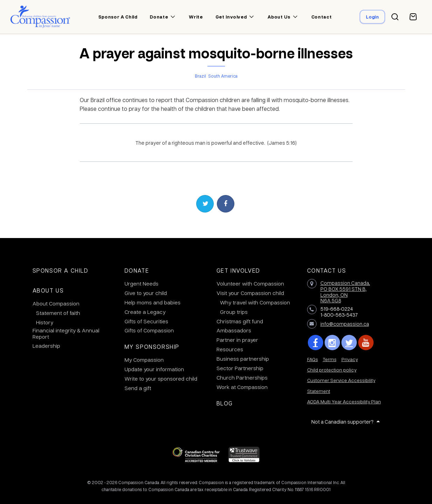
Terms (330, 359)
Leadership (46, 346)
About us (279, 17)
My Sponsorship (152, 347)
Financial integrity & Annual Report (66, 333)
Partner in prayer (237, 340)
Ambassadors (234, 330)
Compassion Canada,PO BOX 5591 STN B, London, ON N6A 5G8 (345, 291)
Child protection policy (332, 370)
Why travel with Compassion (255, 302)
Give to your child (146, 293)
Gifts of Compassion (149, 330)
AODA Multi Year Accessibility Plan (344, 401)
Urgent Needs (141, 283)
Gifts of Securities (146, 321)
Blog (225, 403)
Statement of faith (58, 313)
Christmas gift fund (240, 321)
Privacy (350, 359)
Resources (230, 349)
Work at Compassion (242, 387)
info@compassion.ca (345, 324)
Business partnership (243, 359)
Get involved (231, 17)
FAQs (313, 359)
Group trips (234, 312)
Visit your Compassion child (250, 293)
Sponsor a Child (61, 270)
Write (196, 17)
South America (223, 76)
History (45, 322)
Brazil (200, 76)
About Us (48, 290)
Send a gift (138, 388)
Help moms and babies (153, 302)
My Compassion (144, 360)
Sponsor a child (118, 17)
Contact (322, 17)
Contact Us (327, 270)
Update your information (154, 369)
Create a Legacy (145, 312)
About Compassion (56, 303)
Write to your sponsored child (161, 379)
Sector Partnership (240, 368)
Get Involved (238, 270)
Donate (159, 17)
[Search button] (395, 17)
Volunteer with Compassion (250, 283)
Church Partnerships (242, 377)
